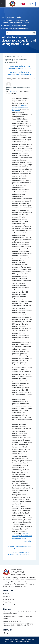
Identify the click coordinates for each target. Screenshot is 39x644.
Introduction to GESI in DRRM (12, 621)
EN (24, 4)
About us (6, 593)
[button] (3, 33)
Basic (19, 17)
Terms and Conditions (10, 605)
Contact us (7, 596)
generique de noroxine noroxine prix (16, 29)
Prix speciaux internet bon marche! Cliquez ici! (20, 108)
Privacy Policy (7, 602)
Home (4, 17)
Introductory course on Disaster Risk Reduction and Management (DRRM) (16, 21)
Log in (31, 4)
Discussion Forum (20, 26)
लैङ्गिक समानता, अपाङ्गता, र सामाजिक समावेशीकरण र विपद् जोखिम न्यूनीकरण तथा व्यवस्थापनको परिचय (18, 625)
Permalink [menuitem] (28, 541)
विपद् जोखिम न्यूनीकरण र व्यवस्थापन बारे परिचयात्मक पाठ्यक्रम (18, 617)
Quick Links (8, 590)
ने (21, 4)
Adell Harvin (13, 91)
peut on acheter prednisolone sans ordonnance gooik (22, 536)
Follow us (7, 630)
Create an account (9, 599)
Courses (11, 17)
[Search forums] (19, 33)
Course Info (7, 26)
